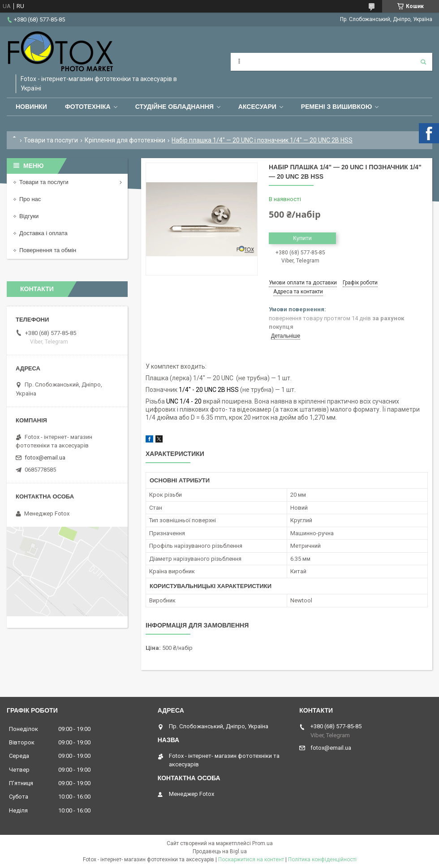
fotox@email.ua (45, 458)
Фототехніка (88, 107)
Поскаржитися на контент (251, 859)
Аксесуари (257, 107)
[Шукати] (423, 62)
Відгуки (29, 216)
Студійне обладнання (174, 107)
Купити (302, 238)
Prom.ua (263, 843)
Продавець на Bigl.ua (220, 851)
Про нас (30, 199)
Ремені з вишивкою (337, 107)
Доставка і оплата (43, 233)
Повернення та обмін (48, 250)
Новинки (31, 107)
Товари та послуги (51, 140)
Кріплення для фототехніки (125, 140)
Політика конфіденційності (322, 859)
